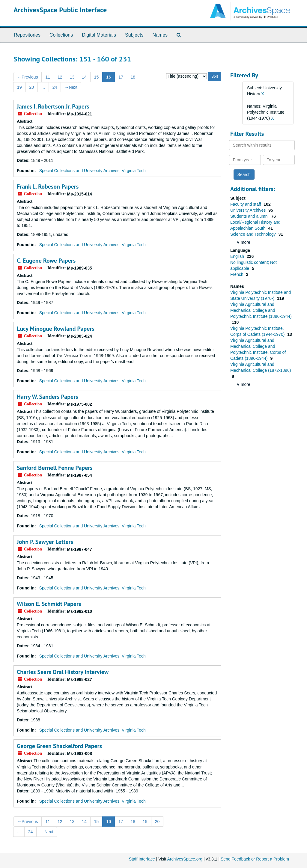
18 (133, 77)
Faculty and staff (246, 204)
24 (55, 87)
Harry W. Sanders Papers (48, 397)
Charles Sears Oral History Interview (63, 672)
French (237, 274)
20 (32, 87)
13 (72, 77)
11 (48, 77)
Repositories (27, 35)
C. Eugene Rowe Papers (46, 261)
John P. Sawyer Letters (45, 542)
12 (60, 77)
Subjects (134, 35)
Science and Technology (253, 234)
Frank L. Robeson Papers (48, 186)
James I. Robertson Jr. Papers (53, 106)
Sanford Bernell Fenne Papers (55, 468)
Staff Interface (142, 859)
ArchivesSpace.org (185, 859)
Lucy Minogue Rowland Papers (56, 329)
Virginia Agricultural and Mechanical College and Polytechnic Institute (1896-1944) (261, 310)
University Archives (249, 210)
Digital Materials (99, 35)
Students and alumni (250, 216)
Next (71, 87)
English (238, 256)
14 (84, 77)
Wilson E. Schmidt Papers (49, 604)
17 (121, 77)
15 (97, 77)
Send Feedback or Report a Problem (255, 859)
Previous (28, 77)
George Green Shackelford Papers (59, 746)
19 (19, 87)
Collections (61, 35)
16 (109, 77)
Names (160, 35)
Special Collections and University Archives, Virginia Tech (92, 171)
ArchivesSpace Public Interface (60, 10)
